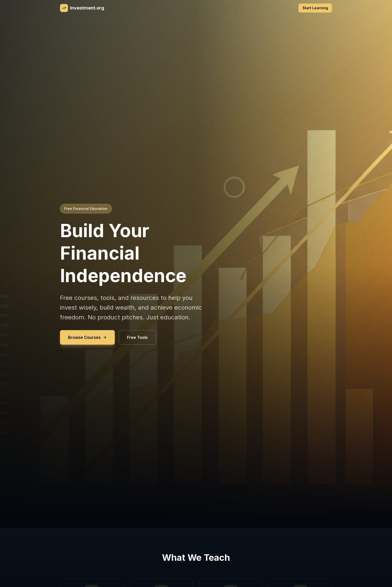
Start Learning (315, 8)
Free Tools (137, 337)
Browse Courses (87, 337)
